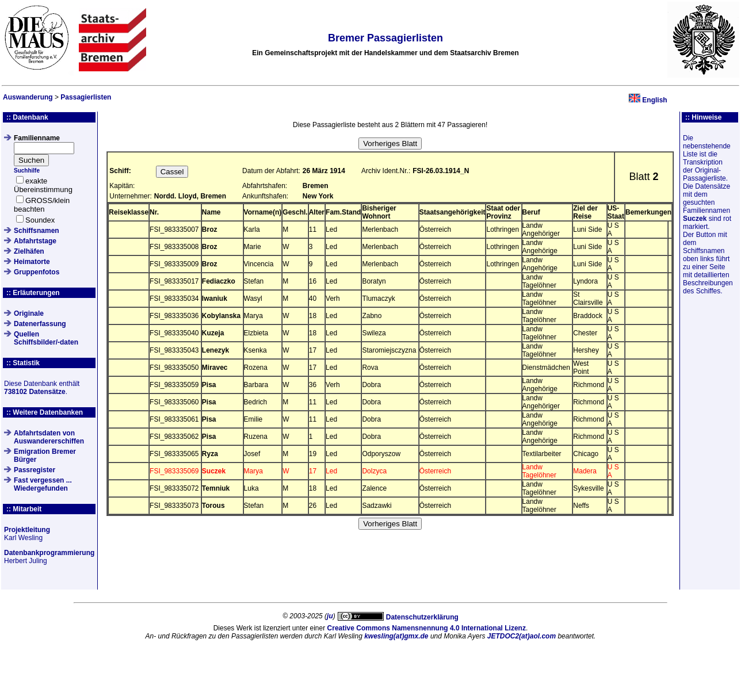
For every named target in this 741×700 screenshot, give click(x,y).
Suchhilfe (27, 171)
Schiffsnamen (37, 231)
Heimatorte (32, 262)
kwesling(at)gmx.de (396, 636)
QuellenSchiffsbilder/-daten (46, 338)
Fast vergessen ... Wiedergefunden (43, 484)
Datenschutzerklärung (422, 617)
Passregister (35, 470)
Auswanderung (28, 97)
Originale (29, 313)
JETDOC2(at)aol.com (522, 636)
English (654, 100)
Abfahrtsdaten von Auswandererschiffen (49, 437)
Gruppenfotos (37, 272)
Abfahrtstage (35, 241)
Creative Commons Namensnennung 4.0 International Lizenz (427, 628)
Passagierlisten (86, 97)
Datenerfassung (40, 324)
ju (330, 616)
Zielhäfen (29, 251)
